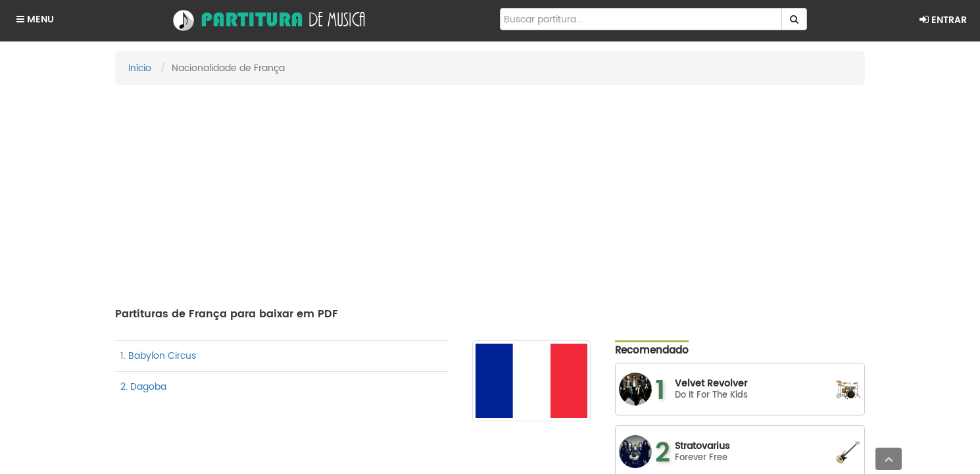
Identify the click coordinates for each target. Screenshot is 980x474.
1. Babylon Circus (158, 356)
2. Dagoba (143, 387)
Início (140, 68)
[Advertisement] (490, 190)
